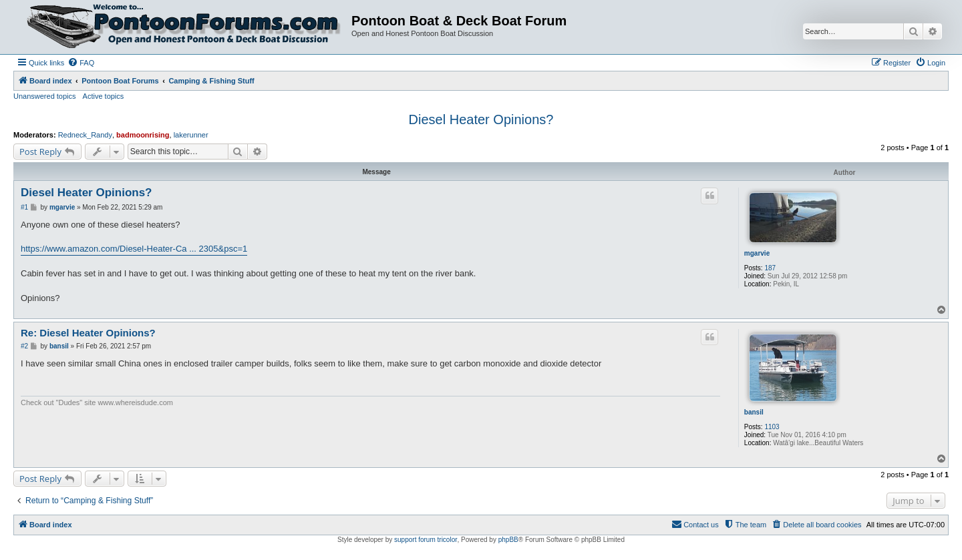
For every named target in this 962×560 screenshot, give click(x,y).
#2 (24, 346)
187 (770, 268)
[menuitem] (81, 63)
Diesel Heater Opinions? (481, 119)
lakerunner (191, 135)
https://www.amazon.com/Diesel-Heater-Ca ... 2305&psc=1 (134, 249)
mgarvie (757, 253)
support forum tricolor (426, 540)
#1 (24, 207)
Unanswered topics (45, 96)
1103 (772, 427)
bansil (754, 412)
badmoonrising (143, 135)
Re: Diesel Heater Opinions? (88, 333)
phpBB (508, 540)
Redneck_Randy (85, 135)
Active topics (104, 96)
